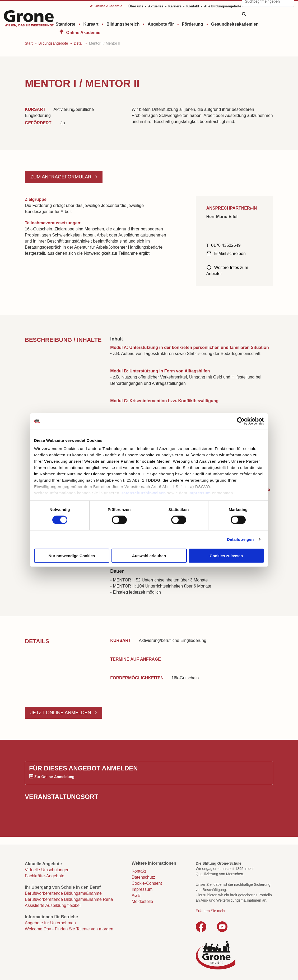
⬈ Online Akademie (106, 6)
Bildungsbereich (123, 24)
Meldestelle (142, 901)
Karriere (175, 6)
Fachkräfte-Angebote (45, 876)
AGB (136, 895)
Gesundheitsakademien (235, 24)
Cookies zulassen (226, 555)
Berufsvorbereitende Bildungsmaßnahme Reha (69, 899)
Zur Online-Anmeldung (54, 777)
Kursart (91, 24)
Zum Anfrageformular (62, 177)
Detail (78, 43)
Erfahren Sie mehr (211, 911)
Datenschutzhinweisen (143, 493)
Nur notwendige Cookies (72, 555)
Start (29, 43)
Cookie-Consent (147, 883)
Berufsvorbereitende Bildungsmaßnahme (63, 893)
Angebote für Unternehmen (50, 923)
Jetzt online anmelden (61, 713)
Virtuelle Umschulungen (47, 870)
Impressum (200, 493)
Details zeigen (240, 539)
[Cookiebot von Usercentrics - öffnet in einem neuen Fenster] (241, 421)
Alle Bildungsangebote (223, 6)
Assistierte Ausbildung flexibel (53, 905)
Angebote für (161, 24)
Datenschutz (143, 877)
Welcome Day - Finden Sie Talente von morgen (69, 929)
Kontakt (193, 6)
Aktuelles (156, 6)
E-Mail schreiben (230, 254)
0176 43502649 (226, 245)
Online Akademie (83, 33)
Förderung (193, 24)
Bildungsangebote (53, 43)
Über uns (136, 6)
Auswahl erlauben (149, 555)
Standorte (66, 24)
